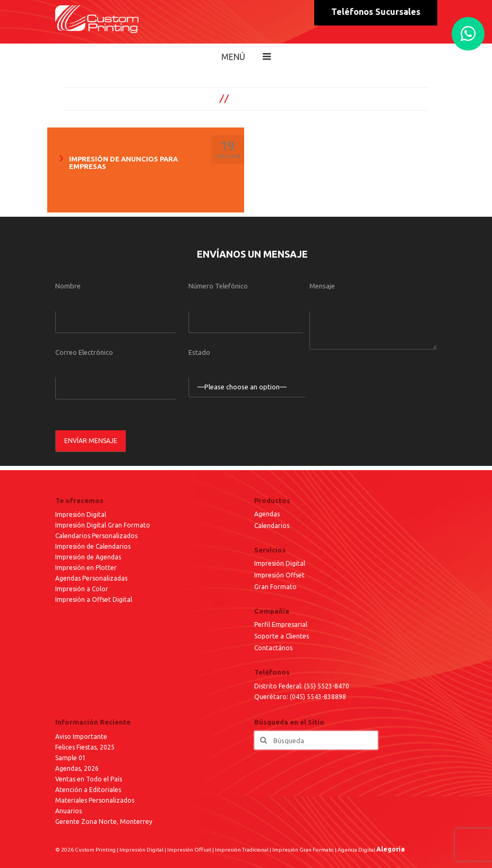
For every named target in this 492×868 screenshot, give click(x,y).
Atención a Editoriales (88, 790)
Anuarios (68, 811)
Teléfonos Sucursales (376, 12)
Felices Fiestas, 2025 (85, 747)
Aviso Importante (81, 737)
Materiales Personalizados (95, 800)
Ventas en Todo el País (89, 779)
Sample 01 (71, 758)
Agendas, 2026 (77, 768)
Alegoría (391, 849)
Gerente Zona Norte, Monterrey (104, 822)
